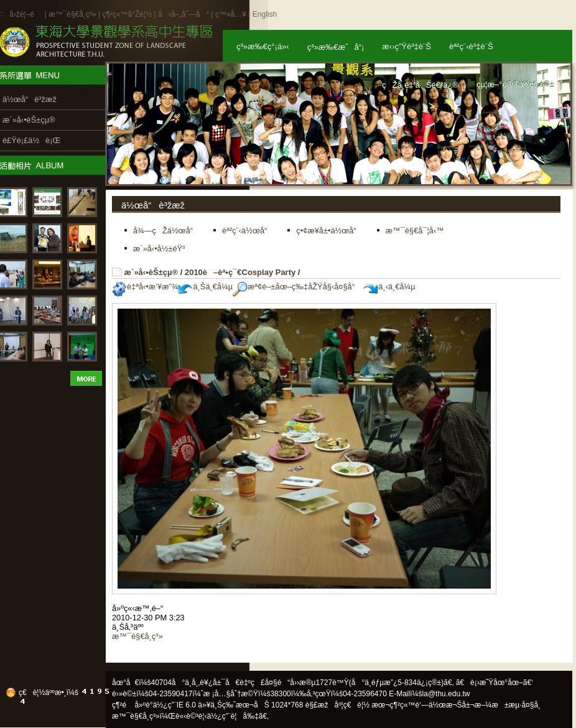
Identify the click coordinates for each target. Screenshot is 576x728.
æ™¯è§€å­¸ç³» (73, 14)
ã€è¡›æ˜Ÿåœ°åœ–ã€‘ (495, 683)
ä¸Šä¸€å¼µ (205, 287)
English (265, 14)
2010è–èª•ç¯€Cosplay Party (240, 272)
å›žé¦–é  (26, 14)
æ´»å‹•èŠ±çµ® (151, 272)
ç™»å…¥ (231, 14)
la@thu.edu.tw (446, 694)
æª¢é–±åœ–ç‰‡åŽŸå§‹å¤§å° (297, 287)
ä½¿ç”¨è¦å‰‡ (233, 716)
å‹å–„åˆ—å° (183, 14)
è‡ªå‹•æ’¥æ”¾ (145, 287)
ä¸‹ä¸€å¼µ (389, 287)
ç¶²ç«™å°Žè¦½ (127, 14)
